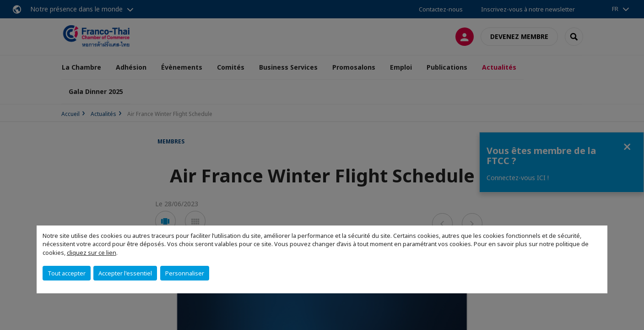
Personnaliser (185, 273)
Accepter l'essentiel (125, 273)
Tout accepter (67, 273)
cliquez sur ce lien (92, 253)
